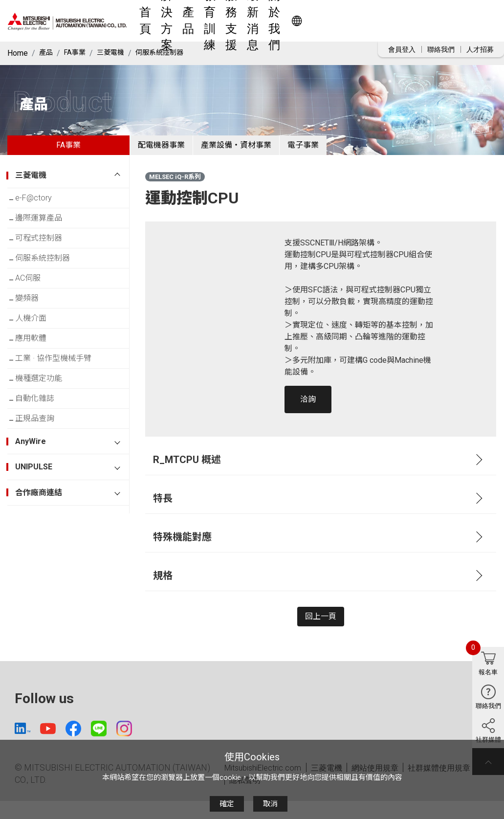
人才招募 (480, 49)
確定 (227, 804)
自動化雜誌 (43, 447)
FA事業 (78, 53)
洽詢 (308, 407)
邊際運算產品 (46, 232)
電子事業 (342, 149)
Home (18, 53)
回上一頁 (321, 628)
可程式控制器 (46, 255)
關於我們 (386, 21)
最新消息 (347, 21)
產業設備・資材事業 (260, 149)
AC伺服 (36, 303)
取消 (270, 804)
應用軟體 (39, 375)
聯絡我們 (441, 49)
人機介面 (39, 351)
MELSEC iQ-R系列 (175, 185)
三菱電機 (117, 53)
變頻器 (35, 327)
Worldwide (448, 21)
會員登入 (402, 49)
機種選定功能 (46, 423)
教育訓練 (269, 21)
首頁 (174, 21)
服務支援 (308, 21)
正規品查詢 (43, 471)
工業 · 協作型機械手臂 (61, 399)
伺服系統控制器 (172, 53)
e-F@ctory (41, 208)
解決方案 (205, 21)
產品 (237, 21)
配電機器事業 (169, 149)
